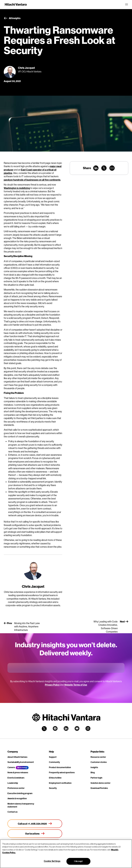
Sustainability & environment (21, 762)
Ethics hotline (55, 778)
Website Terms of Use (76, 685)
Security (53, 788)
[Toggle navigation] (126, 5)
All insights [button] (12, 18)
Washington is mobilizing (17, 188)
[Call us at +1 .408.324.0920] (35, 824)
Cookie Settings (52, 861)
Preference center (16, 788)
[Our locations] (35, 834)
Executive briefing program (20, 793)
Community (54, 762)
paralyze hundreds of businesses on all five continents (32, 180)
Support (53, 757)
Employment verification (60, 783)
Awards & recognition (17, 798)
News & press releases (18, 772)
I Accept (78, 861)
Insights (94, 767)
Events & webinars (16, 778)
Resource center (98, 757)
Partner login (96, 778)
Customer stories (99, 762)
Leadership (13, 783)
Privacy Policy (52, 685)
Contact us (12, 812)
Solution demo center (100, 783)
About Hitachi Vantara (17, 757)
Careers (11, 767)
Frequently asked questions (62, 772)
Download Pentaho (99, 788)
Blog (93, 772)
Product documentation (60, 767)
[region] (66, 854)
